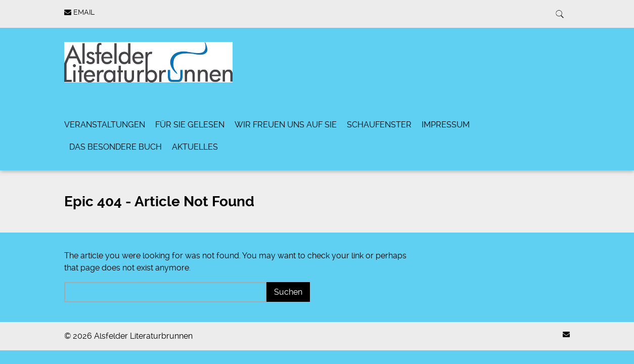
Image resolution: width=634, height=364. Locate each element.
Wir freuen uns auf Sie (286, 125)
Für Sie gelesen (190, 125)
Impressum (446, 125)
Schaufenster (379, 125)
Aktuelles (195, 147)
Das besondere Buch (116, 147)
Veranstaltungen (105, 125)
